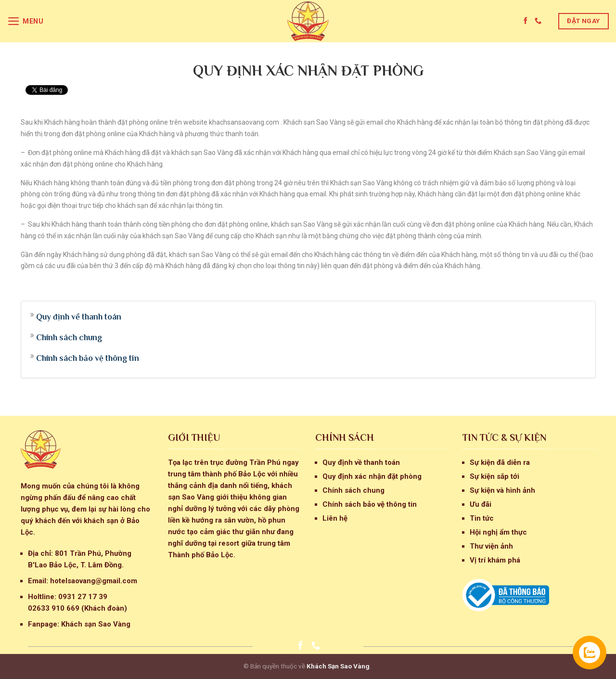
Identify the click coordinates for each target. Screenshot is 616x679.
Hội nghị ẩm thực (498, 532)
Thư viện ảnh (491, 546)
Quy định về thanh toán (79, 317)
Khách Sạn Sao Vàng (338, 666)
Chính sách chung (69, 337)
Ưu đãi (481, 504)
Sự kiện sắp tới (494, 476)
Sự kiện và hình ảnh (502, 490)
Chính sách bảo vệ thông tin (88, 358)
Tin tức (482, 518)
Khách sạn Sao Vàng (96, 624)
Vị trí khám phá (495, 560)
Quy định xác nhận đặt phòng (372, 476)
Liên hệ (335, 518)
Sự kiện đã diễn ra (500, 462)
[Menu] (26, 21)
